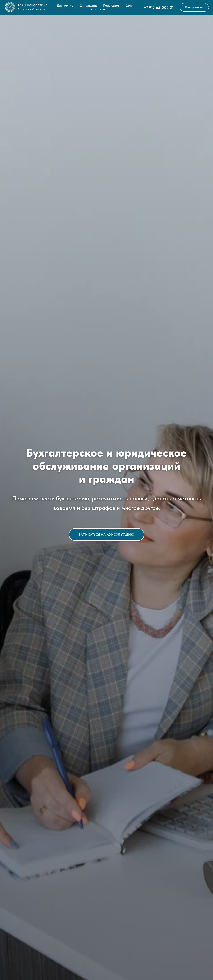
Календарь (111, 5)
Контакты (98, 9)
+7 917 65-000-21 (159, 7)
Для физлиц (88, 5)
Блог (129, 5)
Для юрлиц (65, 5)
